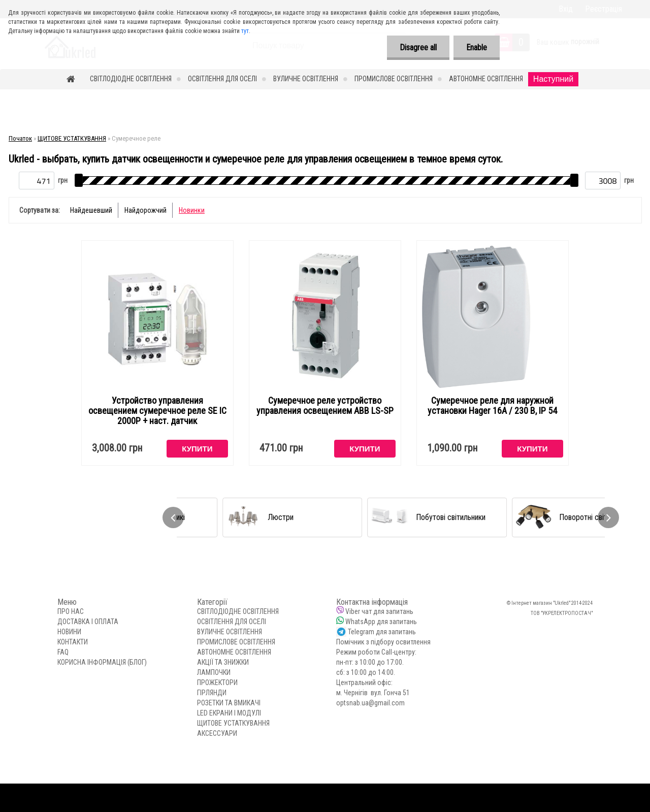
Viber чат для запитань (379, 611)
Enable (477, 47)
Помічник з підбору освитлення (383, 642)
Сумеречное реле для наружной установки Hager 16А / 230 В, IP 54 (492, 406)
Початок (20, 138)
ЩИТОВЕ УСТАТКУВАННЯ (72, 138)
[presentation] (173, 517)
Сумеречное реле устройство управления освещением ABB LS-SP (325, 406)
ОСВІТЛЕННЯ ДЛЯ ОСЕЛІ (222, 79)
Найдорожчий (145, 210)
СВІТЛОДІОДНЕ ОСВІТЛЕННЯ (131, 79)
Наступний (553, 79)
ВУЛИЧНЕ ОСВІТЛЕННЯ (306, 79)
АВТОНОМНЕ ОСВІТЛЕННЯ (486, 79)
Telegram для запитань (382, 632)
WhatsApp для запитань (381, 622)
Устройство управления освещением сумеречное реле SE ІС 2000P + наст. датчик (157, 411)
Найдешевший (91, 210)
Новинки (192, 210)
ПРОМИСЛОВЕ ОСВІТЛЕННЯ (394, 79)
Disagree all (418, 47)
